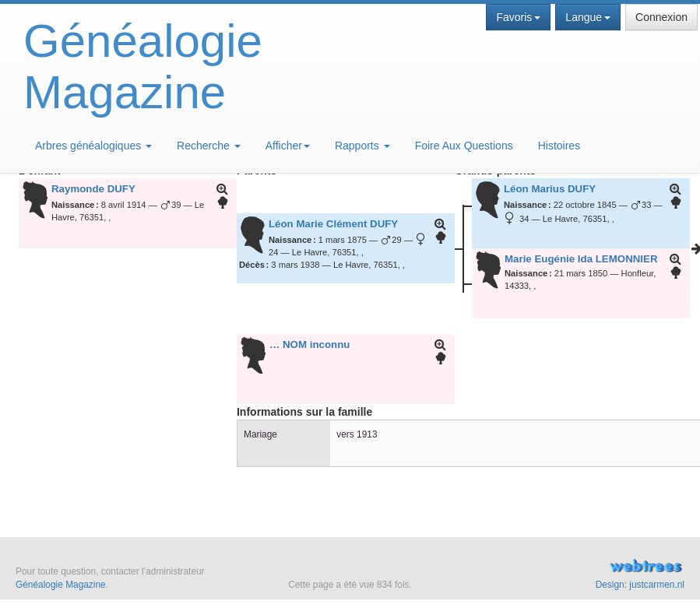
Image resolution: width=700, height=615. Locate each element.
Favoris (518, 17)
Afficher (288, 146)
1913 (367, 434)
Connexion (661, 17)
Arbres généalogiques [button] (93, 146)
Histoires (559, 146)
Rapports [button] (362, 146)
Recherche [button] (209, 146)
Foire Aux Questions (464, 146)
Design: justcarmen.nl (640, 585)
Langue (588, 17)
